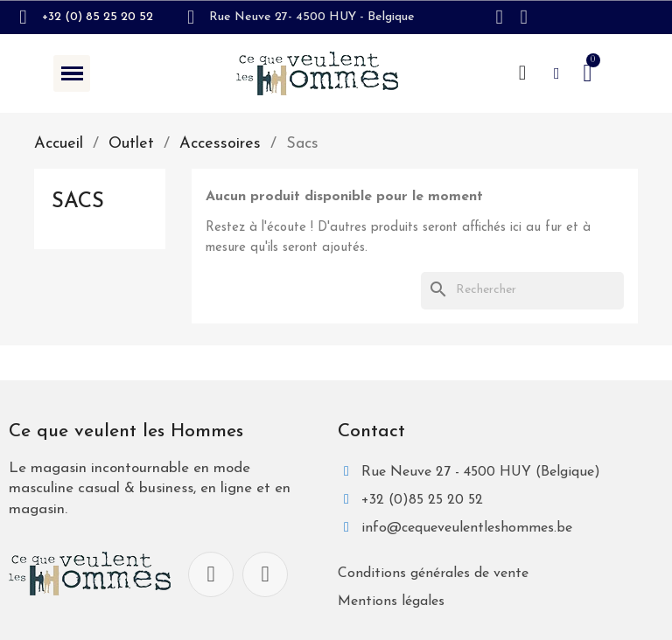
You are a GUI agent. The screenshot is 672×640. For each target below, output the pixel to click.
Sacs (78, 202)
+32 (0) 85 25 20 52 (98, 17)
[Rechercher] (522, 291)
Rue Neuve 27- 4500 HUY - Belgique (312, 17)
